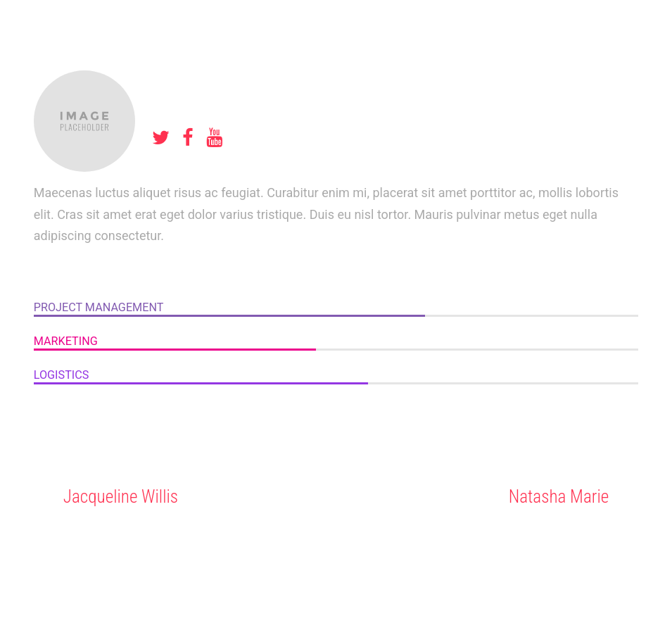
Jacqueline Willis (121, 497)
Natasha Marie (559, 497)
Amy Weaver (208, 82)
